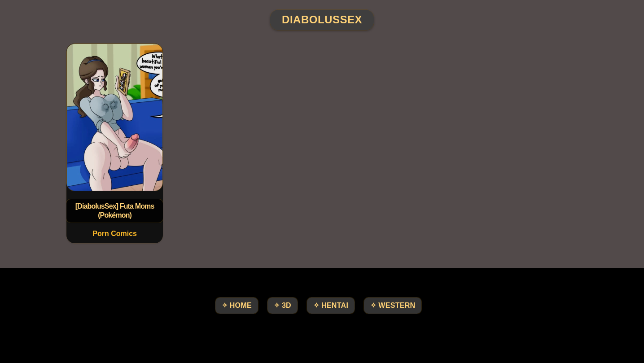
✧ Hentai (331, 305)
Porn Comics (115, 234)
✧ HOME (237, 305)
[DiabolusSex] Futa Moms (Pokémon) (114, 211)
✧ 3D (283, 305)
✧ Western (393, 305)
